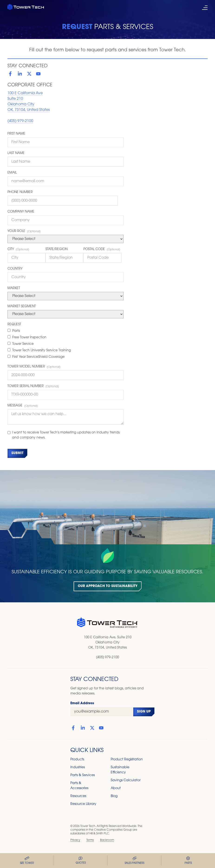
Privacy (75, 840)
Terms (90, 840)
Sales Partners (134, 860)
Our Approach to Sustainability (108, 586)
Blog (114, 796)
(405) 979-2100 (20, 121)
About (116, 788)
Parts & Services (83, 775)
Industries (78, 767)
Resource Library (83, 804)
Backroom (107, 840)
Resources (78, 796)
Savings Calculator (126, 780)
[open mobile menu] (205, 8)
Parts (188, 860)
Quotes (81, 860)
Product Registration (127, 760)
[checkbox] (65, 344)
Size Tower (27, 860)
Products (77, 760)
